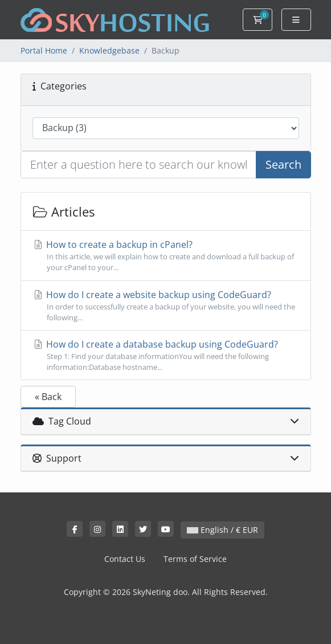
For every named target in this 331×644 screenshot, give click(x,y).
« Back (48, 397)
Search (283, 164)
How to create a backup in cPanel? (166, 256)
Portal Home (44, 50)
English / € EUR (222, 530)
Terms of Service (195, 559)
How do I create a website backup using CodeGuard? (166, 306)
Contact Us (125, 559)
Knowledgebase (109, 50)
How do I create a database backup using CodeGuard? (166, 355)
